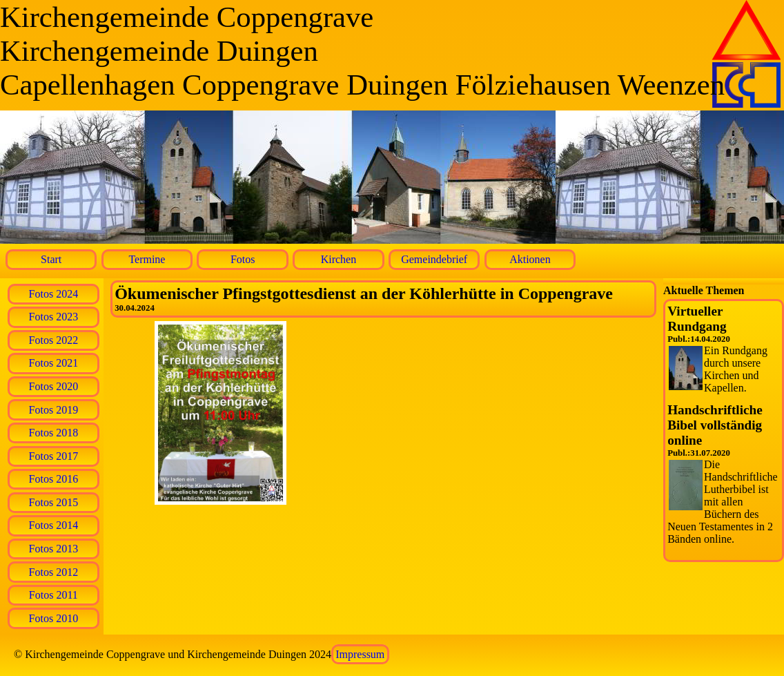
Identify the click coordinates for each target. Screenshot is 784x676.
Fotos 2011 (53, 595)
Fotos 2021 (54, 363)
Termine (147, 259)
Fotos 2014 (54, 525)
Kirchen (339, 259)
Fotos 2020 (54, 386)
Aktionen (530, 259)
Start (51, 259)
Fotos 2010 (54, 618)
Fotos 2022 (54, 340)
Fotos (243, 259)
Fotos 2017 (54, 456)
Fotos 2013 (54, 549)
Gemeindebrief (434, 259)
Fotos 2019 (54, 410)
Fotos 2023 (54, 317)
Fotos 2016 (54, 479)
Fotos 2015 (54, 502)
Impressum (360, 654)
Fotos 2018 (54, 433)
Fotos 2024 (54, 294)
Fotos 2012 (54, 572)
